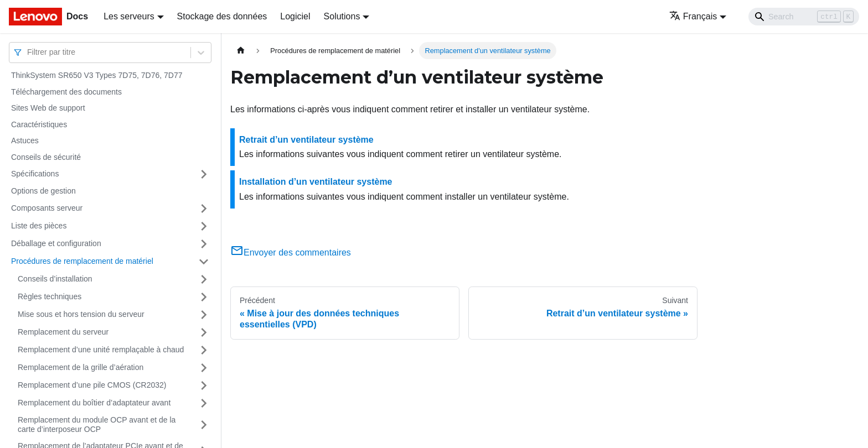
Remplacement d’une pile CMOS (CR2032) (92, 385)
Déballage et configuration (56, 243)
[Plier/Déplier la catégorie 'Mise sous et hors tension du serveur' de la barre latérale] (204, 315)
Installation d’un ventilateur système (316, 182)
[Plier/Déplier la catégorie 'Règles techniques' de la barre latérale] (204, 297)
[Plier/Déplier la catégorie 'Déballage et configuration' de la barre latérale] (204, 244)
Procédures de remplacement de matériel (82, 261)
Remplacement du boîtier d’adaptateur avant (94, 403)
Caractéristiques (39, 124)
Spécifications (35, 174)
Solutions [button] (342, 16)
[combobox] (28, 52)
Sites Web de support (48, 108)
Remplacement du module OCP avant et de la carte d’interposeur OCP (97, 425)
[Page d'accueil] (241, 51)
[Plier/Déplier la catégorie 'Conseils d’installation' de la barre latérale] (204, 279)
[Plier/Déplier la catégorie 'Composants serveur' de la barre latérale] (204, 209)
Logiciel (295, 16)
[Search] (804, 17)
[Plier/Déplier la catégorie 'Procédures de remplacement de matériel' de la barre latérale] (204, 262)
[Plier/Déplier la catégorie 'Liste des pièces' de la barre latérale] (204, 226)
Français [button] (693, 16)
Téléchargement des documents (66, 92)
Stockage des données (222, 16)
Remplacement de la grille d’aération (81, 367)
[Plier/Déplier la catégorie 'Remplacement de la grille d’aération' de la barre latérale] (204, 368)
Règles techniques (50, 296)
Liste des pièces (39, 226)
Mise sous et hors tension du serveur (81, 314)
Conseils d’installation (55, 279)
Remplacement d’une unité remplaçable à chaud (101, 350)
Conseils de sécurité (46, 157)
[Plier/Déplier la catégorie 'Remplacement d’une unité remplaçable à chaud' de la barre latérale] (204, 350)
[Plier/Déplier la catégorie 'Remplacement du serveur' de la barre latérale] (204, 332)
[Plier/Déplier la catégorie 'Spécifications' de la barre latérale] (204, 174)
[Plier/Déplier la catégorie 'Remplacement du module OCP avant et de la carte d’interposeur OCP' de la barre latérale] (204, 425)
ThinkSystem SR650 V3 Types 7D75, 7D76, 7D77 (97, 75)
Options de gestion (43, 191)
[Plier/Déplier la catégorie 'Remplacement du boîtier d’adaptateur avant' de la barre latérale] (204, 403)
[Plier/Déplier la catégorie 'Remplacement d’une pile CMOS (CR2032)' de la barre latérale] (204, 386)
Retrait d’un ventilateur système (306, 140)
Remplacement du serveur (63, 332)
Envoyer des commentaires (291, 252)
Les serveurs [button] (129, 16)
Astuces (25, 140)
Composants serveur (47, 208)
